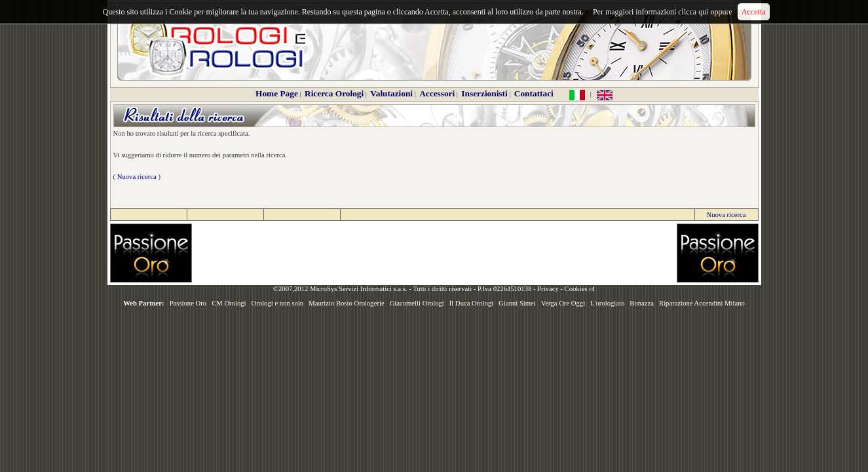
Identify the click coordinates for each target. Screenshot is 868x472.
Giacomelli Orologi (417, 303)
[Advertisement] (434, 253)
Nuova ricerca (137, 177)
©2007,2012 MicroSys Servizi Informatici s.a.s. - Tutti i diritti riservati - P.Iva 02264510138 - (405, 289)
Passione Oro (188, 303)
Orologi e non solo (278, 303)
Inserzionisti (484, 93)
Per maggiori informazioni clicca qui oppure (663, 12)
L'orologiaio (607, 303)
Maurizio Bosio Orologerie (346, 303)
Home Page (277, 93)
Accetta (754, 12)
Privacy (548, 289)
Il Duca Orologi (471, 303)
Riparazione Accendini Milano (702, 303)
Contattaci (534, 93)
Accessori (437, 93)
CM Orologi (229, 303)
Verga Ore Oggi (563, 303)
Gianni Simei (517, 303)
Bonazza (642, 303)
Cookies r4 (580, 289)
